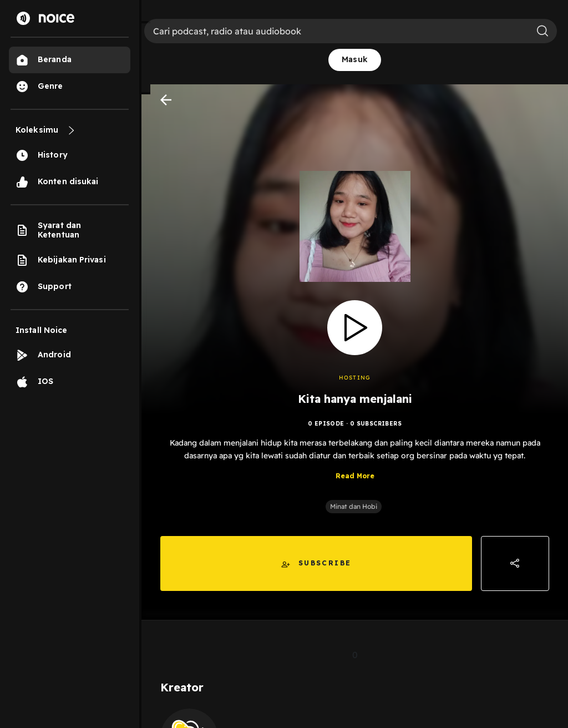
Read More (355, 476)
